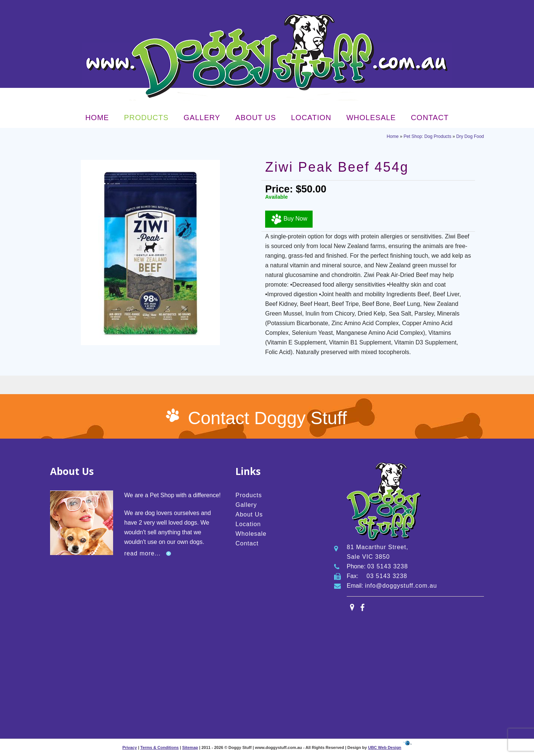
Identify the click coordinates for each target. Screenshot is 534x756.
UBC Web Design (385, 747)
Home (97, 118)
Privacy (130, 747)
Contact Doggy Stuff (268, 418)
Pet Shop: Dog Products (427, 136)
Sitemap (190, 747)
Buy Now (289, 219)
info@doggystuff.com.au (401, 586)
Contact (430, 118)
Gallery (202, 118)
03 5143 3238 (388, 566)
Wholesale (371, 118)
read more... (142, 553)
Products (146, 118)
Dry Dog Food (470, 136)
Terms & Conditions (159, 747)
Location (311, 118)
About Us (256, 118)
